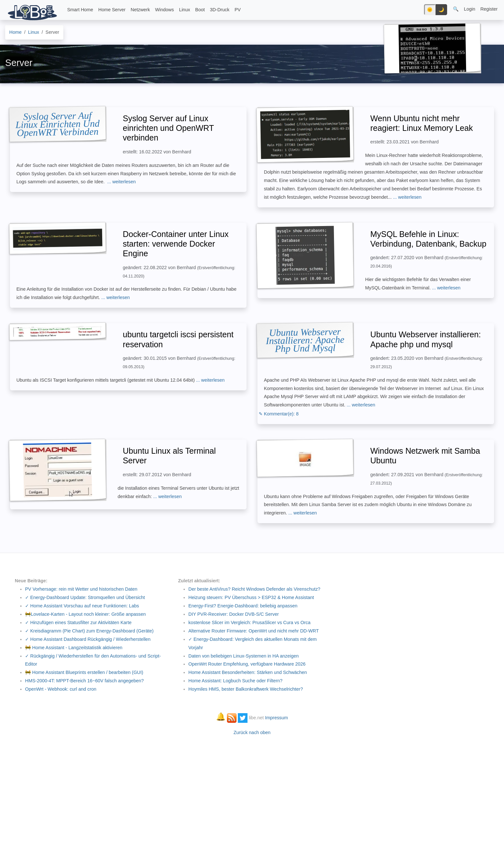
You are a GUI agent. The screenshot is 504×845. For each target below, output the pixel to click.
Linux (184, 10)
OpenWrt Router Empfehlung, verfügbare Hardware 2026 (247, 664)
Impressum (277, 718)
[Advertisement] (252, 787)
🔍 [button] (456, 9)
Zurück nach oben (252, 732)
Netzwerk (140, 10)
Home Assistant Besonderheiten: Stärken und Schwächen (248, 672)
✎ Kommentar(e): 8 (279, 414)
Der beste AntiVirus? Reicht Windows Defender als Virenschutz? (254, 589)
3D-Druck (220, 10)
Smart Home (80, 10)
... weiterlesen (121, 182)
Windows (165, 10)
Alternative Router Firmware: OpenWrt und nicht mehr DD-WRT (254, 631)
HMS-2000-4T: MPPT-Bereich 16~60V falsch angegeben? (84, 681)
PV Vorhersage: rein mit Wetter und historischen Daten (81, 589)
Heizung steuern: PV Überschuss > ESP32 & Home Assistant (251, 597)
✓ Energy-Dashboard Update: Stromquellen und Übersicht (85, 597)
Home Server (112, 10)
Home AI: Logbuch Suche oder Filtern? (235, 681)
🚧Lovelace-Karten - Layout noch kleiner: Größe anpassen (85, 614)
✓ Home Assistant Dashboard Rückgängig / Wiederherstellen (88, 639)
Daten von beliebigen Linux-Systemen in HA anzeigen (243, 656)
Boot (200, 10)
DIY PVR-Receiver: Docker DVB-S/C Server (234, 614)
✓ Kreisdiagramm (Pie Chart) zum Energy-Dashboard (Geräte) (89, 631)
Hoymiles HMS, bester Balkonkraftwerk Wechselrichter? (246, 689)
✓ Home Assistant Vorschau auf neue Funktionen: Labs (82, 606)
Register (489, 9)
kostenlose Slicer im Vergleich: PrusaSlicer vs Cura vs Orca (249, 622)
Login (469, 9)
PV (238, 10)
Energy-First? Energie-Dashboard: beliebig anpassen (243, 606)
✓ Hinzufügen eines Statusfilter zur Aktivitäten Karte (78, 622)
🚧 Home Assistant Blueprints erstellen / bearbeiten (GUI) (84, 672)
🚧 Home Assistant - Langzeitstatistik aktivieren (74, 648)
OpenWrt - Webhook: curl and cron (61, 689)
